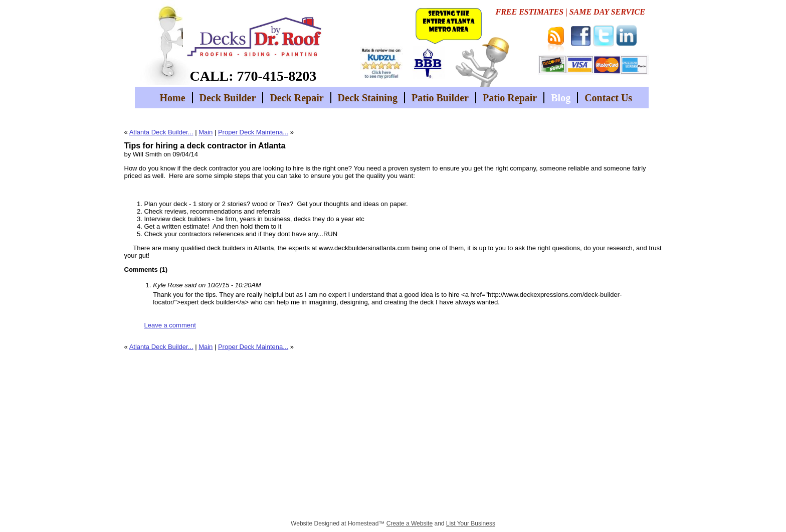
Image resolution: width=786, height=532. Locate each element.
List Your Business (471, 523)
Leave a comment (170, 325)
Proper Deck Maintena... (253, 132)
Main (206, 132)
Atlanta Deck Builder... (161, 132)
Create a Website (410, 523)
